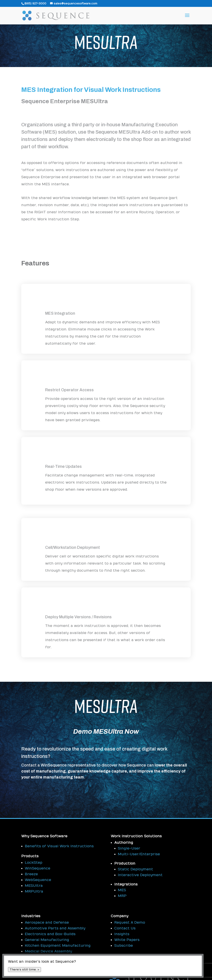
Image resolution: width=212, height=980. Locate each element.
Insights (122, 934)
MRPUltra (34, 891)
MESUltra (34, 886)
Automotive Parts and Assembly (55, 928)
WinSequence (38, 868)
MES (122, 890)
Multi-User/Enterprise (139, 854)
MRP (122, 896)
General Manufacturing (47, 940)
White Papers (127, 940)
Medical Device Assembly (48, 951)
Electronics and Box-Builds (50, 934)
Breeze (31, 874)
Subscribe (124, 946)
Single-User (129, 848)
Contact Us (125, 928)
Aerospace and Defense (47, 923)
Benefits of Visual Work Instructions (59, 846)
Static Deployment (135, 869)
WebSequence (38, 880)
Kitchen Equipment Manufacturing (58, 946)
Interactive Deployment (140, 875)
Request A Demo (130, 923)
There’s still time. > (24, 970)
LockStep (34, 863)
